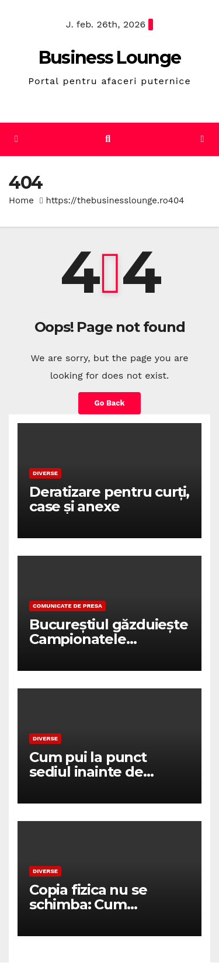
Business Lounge (110, 58)
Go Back (110, 403)
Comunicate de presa (67, 606)
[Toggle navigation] (202, 139)
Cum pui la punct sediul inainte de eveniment (88, 772)
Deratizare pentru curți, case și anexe (109, 499)
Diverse (45, 473)
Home (21, 200)
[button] (108, 139)
